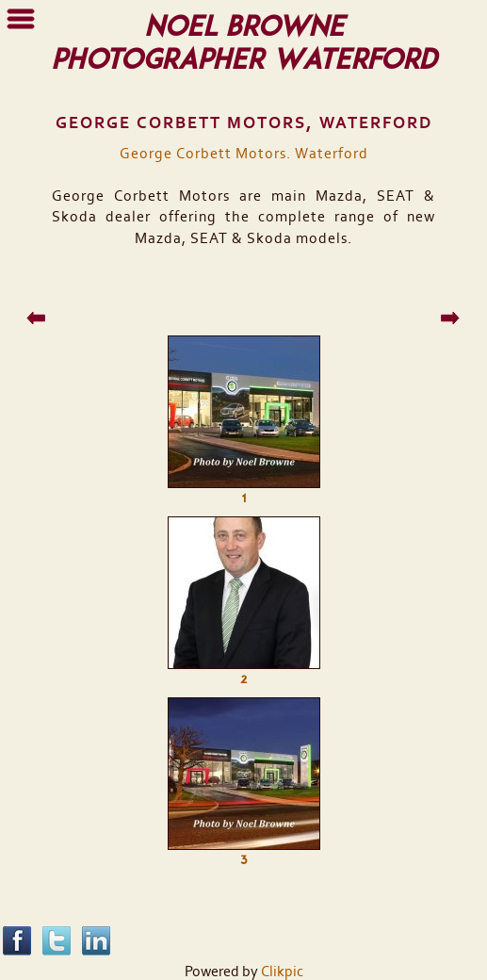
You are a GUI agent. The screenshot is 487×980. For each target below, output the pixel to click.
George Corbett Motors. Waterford (244, 154)
